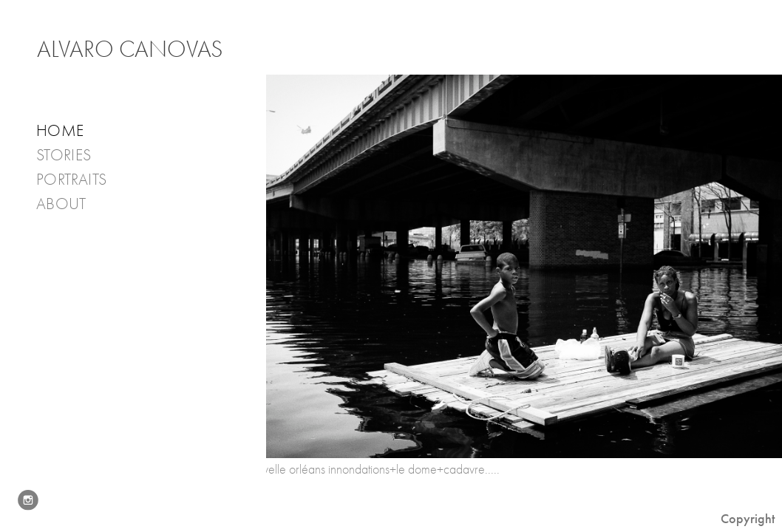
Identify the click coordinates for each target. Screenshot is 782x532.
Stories (74, 156)
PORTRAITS (71, 180)
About (71, 204)
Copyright (748, 519)
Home (60, 131)
